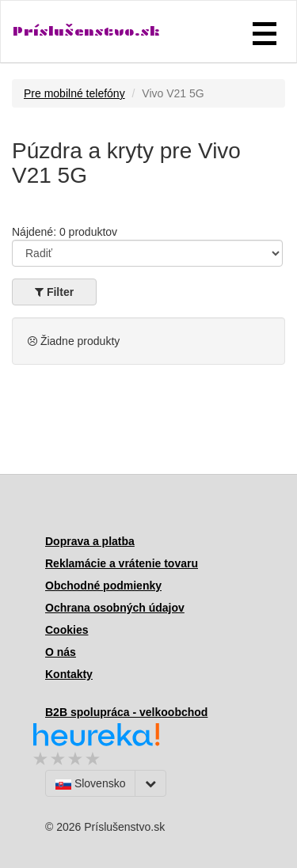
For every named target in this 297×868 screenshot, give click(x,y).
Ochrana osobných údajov (115, 608)
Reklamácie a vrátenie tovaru (122, 563)
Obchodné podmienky (103, 586)
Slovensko (90, 783)
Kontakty (69, 674)
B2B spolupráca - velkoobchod (126, 712)
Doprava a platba (90, 541)
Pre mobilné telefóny (74, 93)
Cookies (67, 630)
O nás (61, 652)
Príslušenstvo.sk (86, 31)
